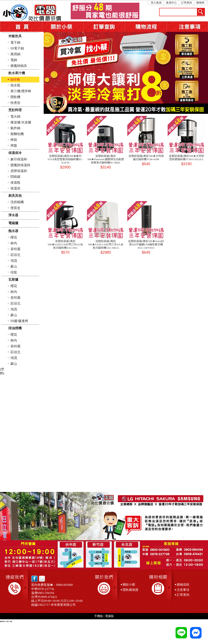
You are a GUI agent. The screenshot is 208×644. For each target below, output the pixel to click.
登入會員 (156, 3)
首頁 (21, 27)
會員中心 (171, 3)
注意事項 (187, 27)
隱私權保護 (131, 590)
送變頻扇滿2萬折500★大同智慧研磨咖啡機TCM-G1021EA (186, 158)
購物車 (200, 3)
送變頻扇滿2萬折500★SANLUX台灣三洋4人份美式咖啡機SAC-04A (65, 244)
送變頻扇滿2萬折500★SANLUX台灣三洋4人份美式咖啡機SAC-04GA (106, 244)
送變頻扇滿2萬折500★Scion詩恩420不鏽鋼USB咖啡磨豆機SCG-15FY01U (146, 244)
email (41, 579)
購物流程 (183, 585)
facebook (34, 579)
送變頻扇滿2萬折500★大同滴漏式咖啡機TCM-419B (146, 158)
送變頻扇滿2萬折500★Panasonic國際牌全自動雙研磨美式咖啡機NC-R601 (106, 159)
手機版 (99, 616)
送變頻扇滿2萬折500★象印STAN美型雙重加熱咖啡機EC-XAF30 (65, 159)
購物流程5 (146, 27)
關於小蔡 (62, 27)
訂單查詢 (187, 3)
